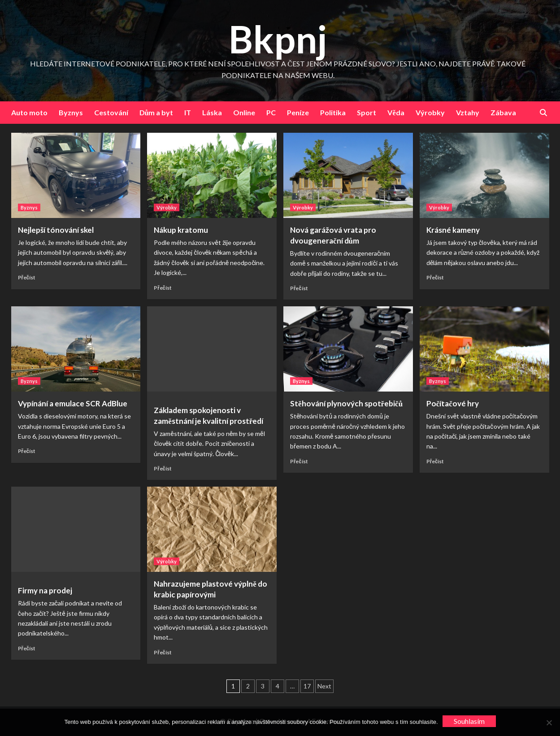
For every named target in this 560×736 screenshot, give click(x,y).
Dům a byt (156, 112)
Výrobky (430, 112)
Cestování (111, 112)
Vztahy (468, 112)
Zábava (503, 112)
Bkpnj (278, 39)
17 (307, 686)
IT (188, 112)
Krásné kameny (453, 230)
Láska (212, 112)
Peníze (298, 112)
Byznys (71, 112)
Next (324, 686)
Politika (333, 112)
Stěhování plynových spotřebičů (346, 403)
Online (244, 112)
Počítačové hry (453, 403)
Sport (367, 112)
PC (271, 112)
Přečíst (27, 277)
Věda (396, 112)
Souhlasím (469, 721)
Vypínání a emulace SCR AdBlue (73, 403)
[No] (549, 723)
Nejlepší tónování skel (56, 230)
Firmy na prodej (45, 590)
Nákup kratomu (181, 230)
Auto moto (29, 112)
